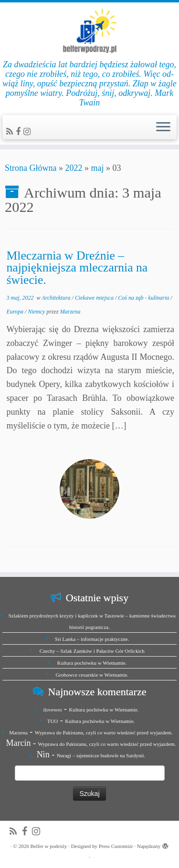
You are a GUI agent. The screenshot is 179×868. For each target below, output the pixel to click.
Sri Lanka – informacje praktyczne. (92, 639)
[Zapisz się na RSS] (11, 132)
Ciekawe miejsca (95, 298)
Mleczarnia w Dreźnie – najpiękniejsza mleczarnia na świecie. (77, 268)
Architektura (57, 298)
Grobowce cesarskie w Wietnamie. (92, 675)
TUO (53, 721)
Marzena (70, 312)
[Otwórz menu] (163, 127)
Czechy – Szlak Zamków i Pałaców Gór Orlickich (92, 651)
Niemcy (37, 312)
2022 (74, 168)
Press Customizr (116, 846)
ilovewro (52, 710)
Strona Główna (31, 168)
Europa (16, 312)
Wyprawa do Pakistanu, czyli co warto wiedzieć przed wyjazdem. (104, 732)
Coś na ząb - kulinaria (144, 298)
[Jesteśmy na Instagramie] (28, 132)
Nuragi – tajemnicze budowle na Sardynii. (101, 755)
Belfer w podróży (48, 846)
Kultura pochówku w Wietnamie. (92, 663)
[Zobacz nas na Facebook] (20, 132)
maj (97, 168)
